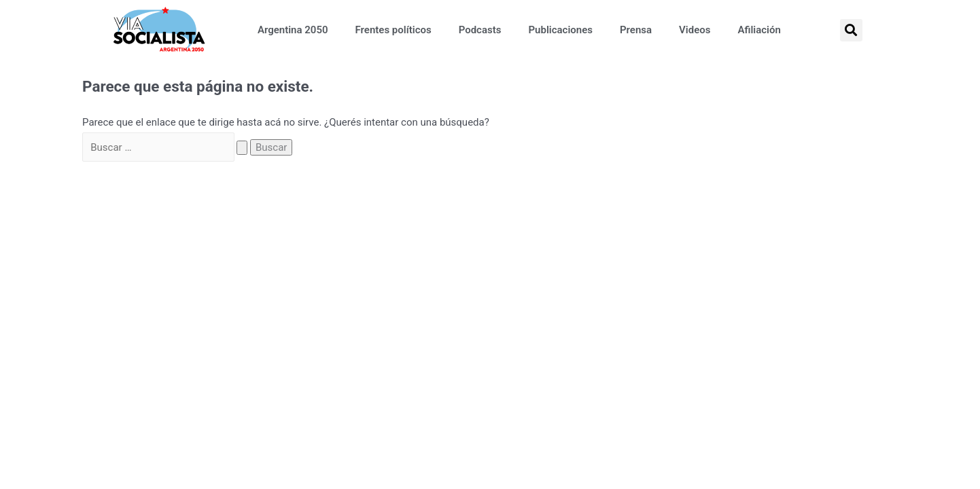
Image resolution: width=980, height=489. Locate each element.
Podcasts (480, 30)
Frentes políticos (393, 30)
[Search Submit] (242, 148)
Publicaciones (560, 30)
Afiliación (759, 30)
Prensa (636, 30)
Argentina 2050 (293, 30)
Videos (695, 30)
